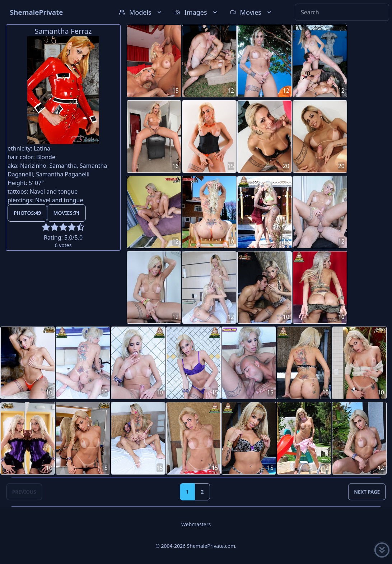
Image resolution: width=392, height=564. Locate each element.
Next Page (367, 492)
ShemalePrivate (36, 12)
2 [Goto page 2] (202, 492)
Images (197, 12)
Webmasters (196, 524)
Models (141, 12)
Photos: (27, 213)
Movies (251, 12)
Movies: (66, 213)
